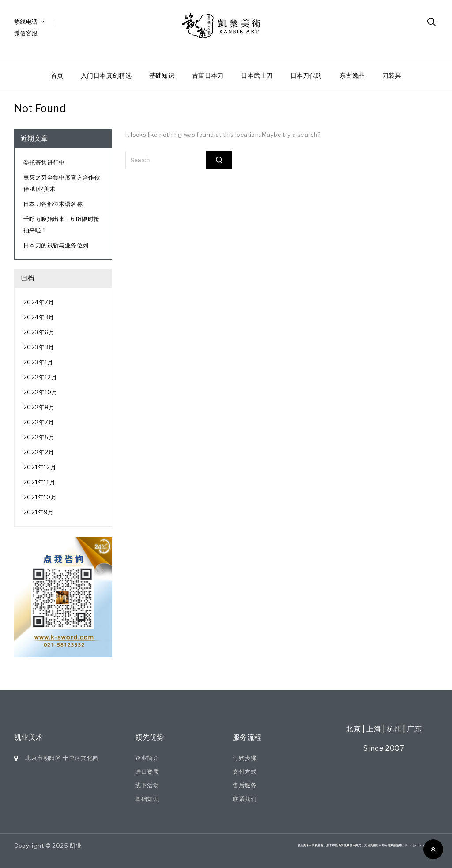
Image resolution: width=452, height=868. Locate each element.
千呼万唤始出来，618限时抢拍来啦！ (62, 224)
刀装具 (392, 75)
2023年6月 (39, 332)
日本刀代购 (306, 75)
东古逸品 (352, 75)
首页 (57, 75)
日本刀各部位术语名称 (53, 204)
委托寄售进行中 (44, 162)
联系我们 (245, 799)
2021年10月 (40, 497)
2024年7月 (39, 302)
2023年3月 (39, 347)
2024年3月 (39, 317)
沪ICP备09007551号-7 (421, 845)
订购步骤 (245, 758)
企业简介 (147, 758)
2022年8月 (39, 407)
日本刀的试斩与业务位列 (56, 245)
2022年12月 (40, 377)
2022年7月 (39, 422)
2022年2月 (39, 452)
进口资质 (147, 771)
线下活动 (147, 785)
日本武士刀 (257, 75)
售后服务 (245, 785)
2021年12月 (40, 467)
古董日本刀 (208, 75)
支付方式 (245, 771)
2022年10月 (40, 392)
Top (433, 849)
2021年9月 (39, 512)
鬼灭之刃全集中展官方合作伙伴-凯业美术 (62, 183)
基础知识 (162, 75)
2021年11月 (39, 482)
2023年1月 (38, 362)
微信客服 (26, 33)
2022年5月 (39, 437)
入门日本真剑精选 (106, 75)
